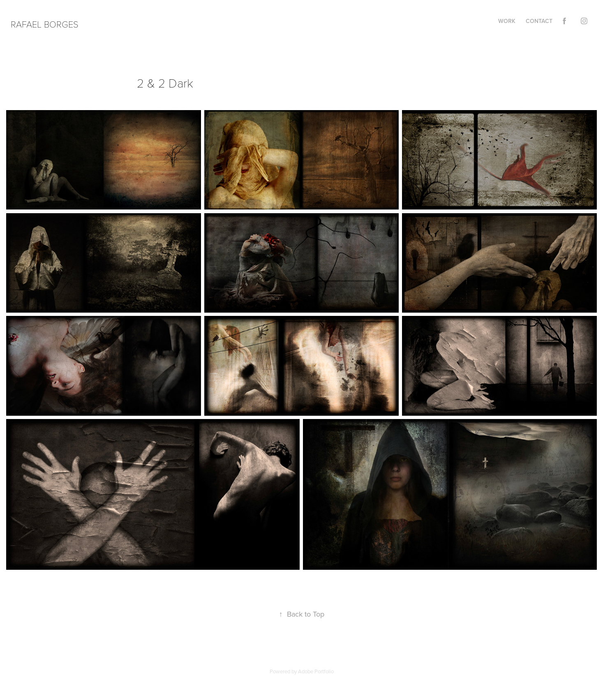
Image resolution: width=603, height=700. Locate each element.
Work (507, 21)
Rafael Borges (45, 24)
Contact (539, 21)
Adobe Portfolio (316, 671)
